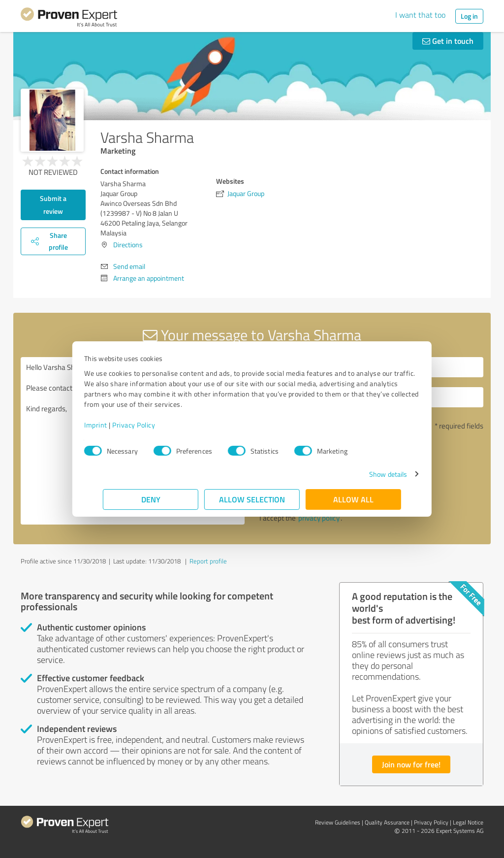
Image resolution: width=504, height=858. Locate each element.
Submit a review (53, 205)
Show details (369, 474)
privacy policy (319, 518)
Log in (469, 16)
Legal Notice (468, 822)
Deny (151, 499)
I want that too (420, 15)
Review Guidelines (338, 822)
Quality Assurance (387, 822)
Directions (128, 245)
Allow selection (252, 499)
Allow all (353, 499)
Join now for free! (411, 764)
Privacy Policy (152, 425)
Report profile (208, 561)
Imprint (114, 425)
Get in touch (448, 41)
